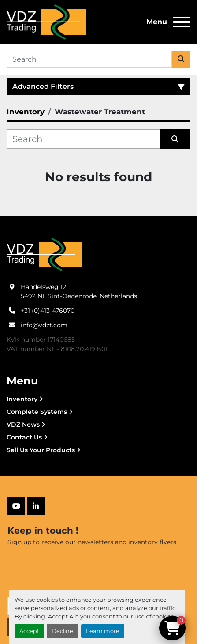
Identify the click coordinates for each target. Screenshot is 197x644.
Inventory (22, 399)
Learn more (103, 631)
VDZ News (23, 424)
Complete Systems (37, 412)
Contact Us (24, 437)
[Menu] (182, 22)
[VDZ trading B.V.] (44, 254)
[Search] (89, 59)
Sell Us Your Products (41, 450)
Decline (62, 631)
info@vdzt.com (44, 325)
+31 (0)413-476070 (48, 311)
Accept (29, 631)
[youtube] (16, 506)
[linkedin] (36, 506)
